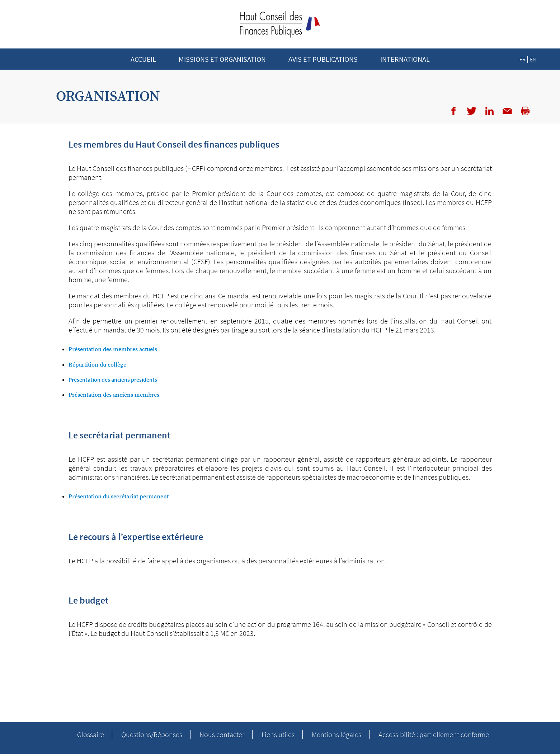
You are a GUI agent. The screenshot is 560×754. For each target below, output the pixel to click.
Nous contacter (222, 734)
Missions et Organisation (222, 59)
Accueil (143, 59)
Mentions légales (337, 734)
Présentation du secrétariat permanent (119, 497)
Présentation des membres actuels (114, 349)
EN (533, 59)
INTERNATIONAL (405, 59)
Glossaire (91, 734)
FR (523, 59)
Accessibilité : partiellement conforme (434, 734)
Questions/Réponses (152, 734)
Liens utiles (278, 734)
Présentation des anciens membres (115, 395)
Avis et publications (323, 59)
